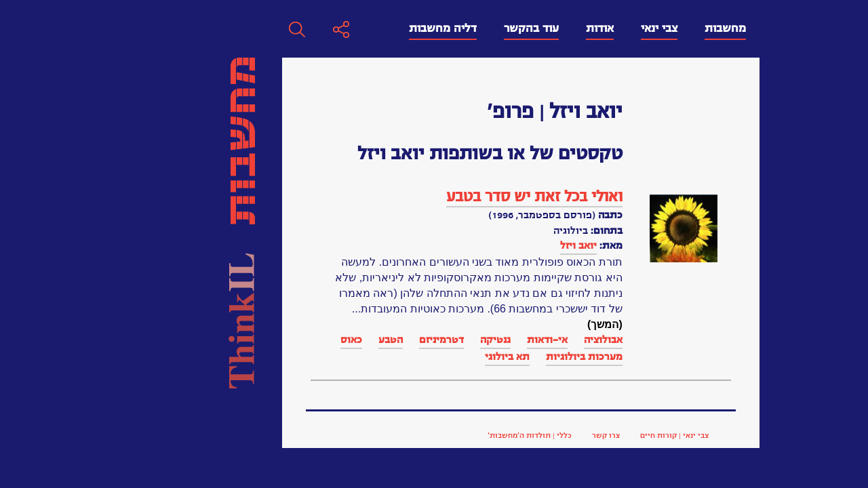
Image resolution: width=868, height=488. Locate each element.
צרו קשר (411, 435)
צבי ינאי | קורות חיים (479, 435)
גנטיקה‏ (300, 340)
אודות (405, 28)
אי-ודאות (352, 340)
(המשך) (410, 324)
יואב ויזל (383, 245)
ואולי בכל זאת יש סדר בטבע (339, 197)
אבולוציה (408, 340)
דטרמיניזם (246, 340)
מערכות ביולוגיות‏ (389, 357)
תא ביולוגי (312, 357)
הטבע (195, 340)
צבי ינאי (464, 28)
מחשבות (530, 28)
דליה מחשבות (248, 28)
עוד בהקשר (336, 28)
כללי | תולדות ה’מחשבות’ (334, 435)
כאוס (156, 340)
